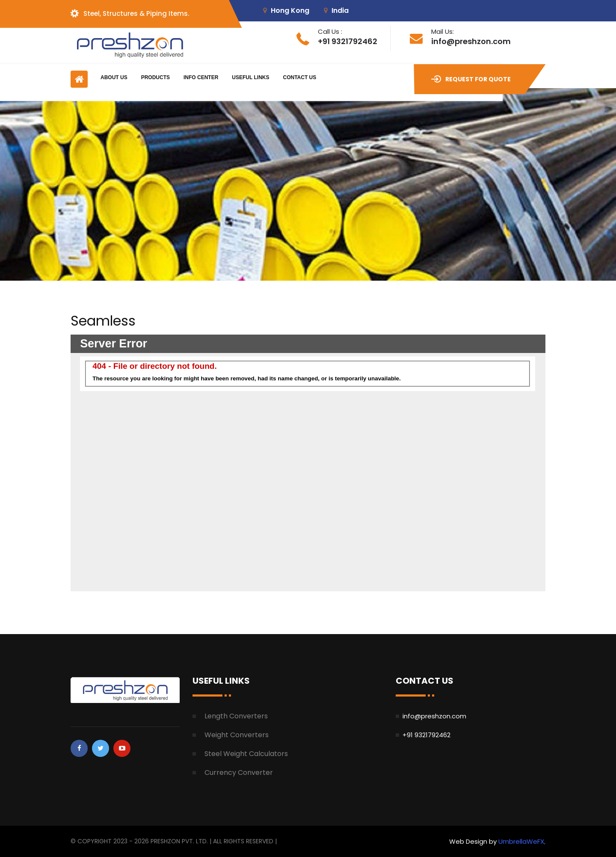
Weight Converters (237, 735)
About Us (114, 77)
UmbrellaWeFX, (522, 841)
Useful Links (250, 77)
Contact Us (299, 77)
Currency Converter (239, 772)
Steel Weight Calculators (246, 754)
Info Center (201, 77)
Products (155, 77)
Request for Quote (471, 79)
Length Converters (236, 716)
